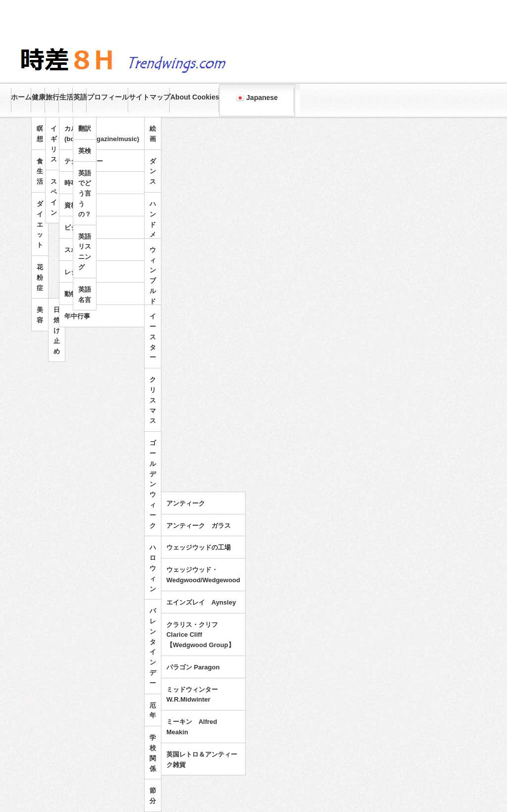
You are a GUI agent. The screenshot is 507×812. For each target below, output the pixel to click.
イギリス (54, 144)
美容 (40, 315)
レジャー (77, 272)
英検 (85, 151)
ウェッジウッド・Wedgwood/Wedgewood (203, 575)
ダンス (153, 172)
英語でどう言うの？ (85, 194)
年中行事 (77, 316)
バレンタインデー (153, 647)
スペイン (54, 197)
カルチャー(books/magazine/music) (102, 134)
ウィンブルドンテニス (153, 296)
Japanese (257, 98)
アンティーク (186, 503)
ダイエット (40, 224)
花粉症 (40, 278)
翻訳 (85, 128)
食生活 (40, 172)
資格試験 (77, 205)
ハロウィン (153, 568)
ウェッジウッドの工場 (199, 547)
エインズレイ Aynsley (201, 602)
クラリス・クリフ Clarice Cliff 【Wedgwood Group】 (201, 635)
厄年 (153, 710)
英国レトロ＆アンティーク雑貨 (202, 760)
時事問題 (77, 183)
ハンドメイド (153, 229)
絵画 (153, 134)
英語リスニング (85, 252)
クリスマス (153, 400)
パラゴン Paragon (193, 667)
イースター (153, 337)
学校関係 (153, 753)
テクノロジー (84, 161)
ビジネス (77, 228)
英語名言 (85, 295)
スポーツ (77, 250)
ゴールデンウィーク (153, 484)
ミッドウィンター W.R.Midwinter (195, 695)
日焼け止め (57, 330)
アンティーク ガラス (199, 526)
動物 (71, 294)
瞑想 (40, 134)
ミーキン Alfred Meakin (192, 727)
